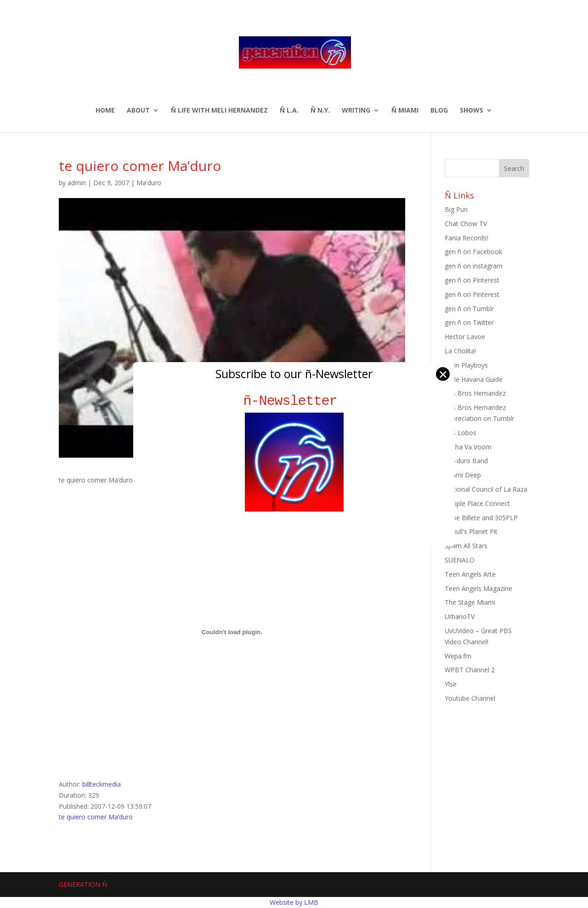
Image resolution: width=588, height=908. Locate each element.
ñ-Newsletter (294, 401)
